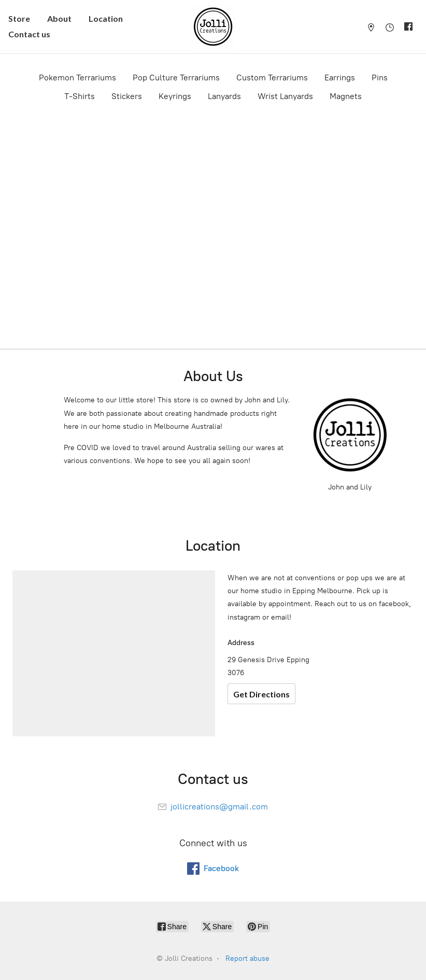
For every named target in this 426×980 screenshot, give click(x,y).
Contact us (29, 34)
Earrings (340, 78)
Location (106, 18)
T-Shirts (80, 96)
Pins (380, 78)
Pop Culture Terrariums (176, 78)
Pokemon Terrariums (77, 78)
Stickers (127, 96)
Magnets (346, 96)
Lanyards (224, 96)
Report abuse (247, 958)
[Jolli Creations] (213, 27)
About (59, 18)
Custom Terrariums (272, 78)
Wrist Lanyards (285, 96)
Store (19, 18)
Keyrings (175, 96)
